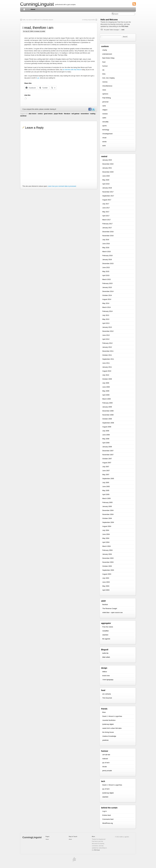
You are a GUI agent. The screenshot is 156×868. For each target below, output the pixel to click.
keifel (123, 30)
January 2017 (107, 228)
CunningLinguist (37, 4)
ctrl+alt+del (106, 755)
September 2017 (108, 196)
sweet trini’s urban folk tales (112, 728)
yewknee (105, 740)
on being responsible (89, 20)
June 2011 (106, 363)
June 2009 (106, 387)
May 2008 (106, 439)
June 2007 (106, 471)
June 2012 (106, 335)
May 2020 (106, 180)
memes (105, 82)
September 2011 (108, 359)
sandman (23, 116)
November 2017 (108, 192)
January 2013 (107, 327)
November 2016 (108, 236)
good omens (48, 114)
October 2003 (107, 566)
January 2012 (107, 347)
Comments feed (108, 819)
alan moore (33, 114)
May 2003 (106, 586)
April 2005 (106, 494)
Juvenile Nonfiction (109, 720)
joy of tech (106, 763)
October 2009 (107, 379)
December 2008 (108, 411)
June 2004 (106, 534)
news (104, 90)
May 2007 (106, 475)
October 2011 (107, 355)
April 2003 (106, 590)
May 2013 (106, 319)
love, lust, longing (108, 78)
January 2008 (107, 447)
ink (103, 70)
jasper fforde (58, 114)
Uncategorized (107, 134)
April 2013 (106, 323)
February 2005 (107, 502)
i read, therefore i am (38, 28)
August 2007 (107, 463)
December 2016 (108, 232)
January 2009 (107, 407)
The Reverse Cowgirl (110, 608)
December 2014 (108, 291)
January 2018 (107, 188)
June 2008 (106, 435)
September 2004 (108, 522)
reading (93, 114)
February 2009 (107, 403)
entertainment (107, 54)
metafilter (106, 631)
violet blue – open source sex (112, 612)
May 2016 (106, 248)
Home (24, 9)
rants (104, 106)
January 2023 (107, 160)
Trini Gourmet (107, 698)
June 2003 (106, 582)
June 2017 (106, 208)
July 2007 (106, 467)
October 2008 (107, 419)
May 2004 (106, 538)
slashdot (105, 635)
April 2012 (106, 339)
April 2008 (106, 443)
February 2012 (107, 343)
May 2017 (106, 212)
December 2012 (108, 331)
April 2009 (106, 395)
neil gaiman (75, 114)
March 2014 (107, 307)
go (38, 78)
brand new (106, 676)
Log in (104, 811)
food (104, 62)
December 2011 (108, 351)
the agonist (106, 639)
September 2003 (108, 570)
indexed (105, 759)
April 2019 (106, 184)
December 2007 (108, 451)
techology (106, 130)
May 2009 (106, 391)
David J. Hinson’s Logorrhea (112, 716)
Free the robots (108, 627)
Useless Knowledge (109, 736)
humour (105, 66)
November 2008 (108, 415)
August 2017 (107, 200)
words (104, 142)
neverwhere (85, 114)
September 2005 (108, 479)
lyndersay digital (108, 724)
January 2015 (107, 287)
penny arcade (107, 771)
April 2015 (106, 275)
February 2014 (107, 311)
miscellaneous (107, 86)
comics (40, 114)
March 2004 (107, 546)
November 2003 (108, 562)
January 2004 (107, 554)
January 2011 (107, 367)
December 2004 (108, 510)
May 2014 (106, 303)
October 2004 (107, 518)
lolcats (105, 767)
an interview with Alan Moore (72, 70)
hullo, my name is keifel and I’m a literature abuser (38, 20)
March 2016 (107, 252)
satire (104, 118)
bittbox (105, 672)
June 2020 (106, 176)
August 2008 (107, 427)
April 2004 (106, 542)
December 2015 (108, 263)
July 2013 (106, 315)
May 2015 (106, 271)
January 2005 (107, 506)
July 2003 (106, 578)
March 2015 (107, 279)
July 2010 (106, 375)
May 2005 (106, 490)
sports (104, 126)
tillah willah (106, 657)
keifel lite (105, 653)
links (104, 74)
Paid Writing (107, 98)
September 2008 (108, 423)
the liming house (108, 732)
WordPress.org (108, 823)
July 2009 (106, 383)
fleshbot (105, 605)
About (33, 9)
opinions (105, 94)
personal (105, 102)
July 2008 (106, 431)
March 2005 (107, 498)
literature (67, 114)
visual (104, 138)
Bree (104, 712)
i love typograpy (108, 680)
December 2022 (108, 164)
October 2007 (107, 459)
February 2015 (107, 283)
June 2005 (106, 486)
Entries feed (107, 815)
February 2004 (107, 550)
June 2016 (106, 244)
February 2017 (107, 224)
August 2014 (107, 299)
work (104, 146)
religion (105, 110)
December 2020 (108, 172)
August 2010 (107, 371)
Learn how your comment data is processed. (62, 186)
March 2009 (107, 399)
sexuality (105, 122)
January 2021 (107, 168)
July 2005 (106, 483)
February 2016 (107, 256)
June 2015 (106, 267)
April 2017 (106, 216)
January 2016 (107, 260)
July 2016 (106, 240)
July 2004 (106, 530)
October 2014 (107, 295)
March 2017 (107, 220)
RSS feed (125, 26)
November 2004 (108, 514)
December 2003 (108, 558)
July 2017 (106, 204)
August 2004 (107, 526)
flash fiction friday (108, 58)
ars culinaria (107, 694)
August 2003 (107, 574)
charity (105, 50)
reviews (37, 31)
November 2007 (108, 455)
